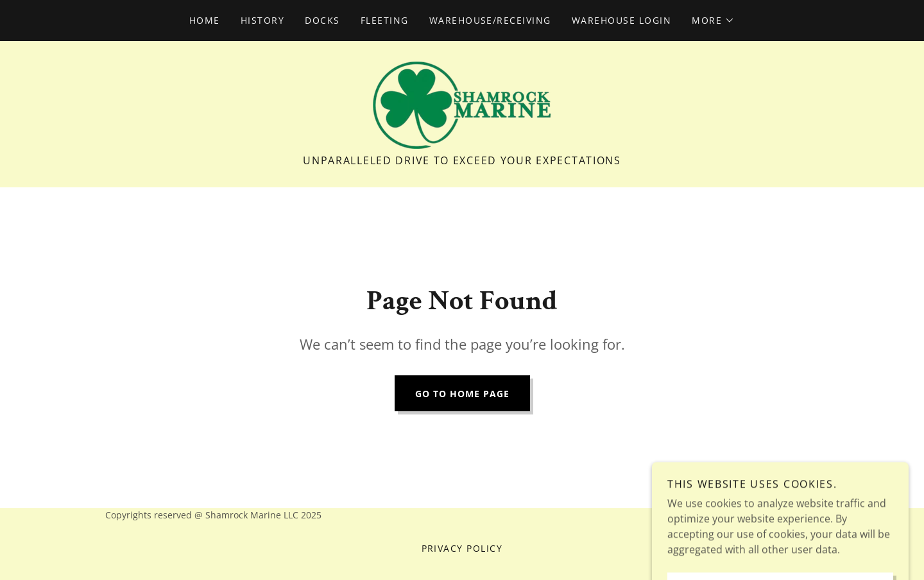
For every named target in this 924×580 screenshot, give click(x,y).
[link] (462, 104)
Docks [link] (322, 20)
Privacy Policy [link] (462, 548)
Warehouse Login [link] (621, 20)
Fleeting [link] (385, 20)
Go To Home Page (462, 394)
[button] (713, 21)
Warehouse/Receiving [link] (490, 20)
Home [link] (205, 20)
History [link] (263, 20)
